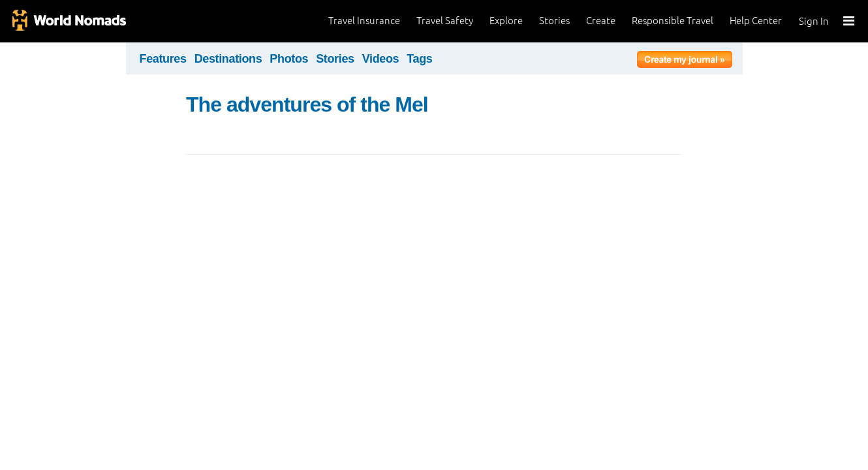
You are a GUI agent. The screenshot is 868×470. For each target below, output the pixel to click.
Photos (289, 59)
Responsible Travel (673, 21)
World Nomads (69, 21)
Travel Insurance (364, 21)
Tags (419, 59)
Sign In (814, 21)
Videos (381, 59)
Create (601, 21)
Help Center (756, 21)
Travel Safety (445, 21)
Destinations (228, 59)
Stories (554, 21)
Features (163, 59)
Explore (506, 21)
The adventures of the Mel (307, 104)
